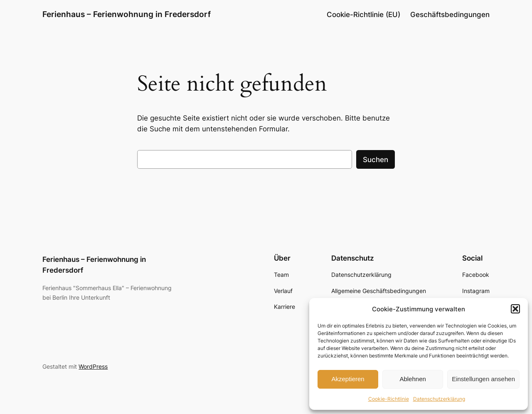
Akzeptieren (348, 379)
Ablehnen (413, 379)
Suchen (376, 160)
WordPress (93, 366)
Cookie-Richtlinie (389, 399)
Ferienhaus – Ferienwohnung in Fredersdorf (127, 14)
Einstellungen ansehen (483, 379)
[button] (515, 309)
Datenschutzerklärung (439, 399)
